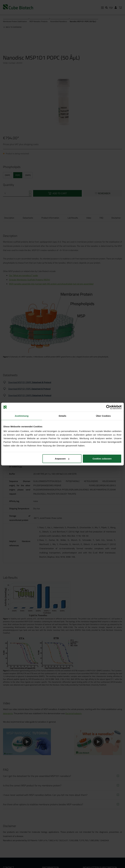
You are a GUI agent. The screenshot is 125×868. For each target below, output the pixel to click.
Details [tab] (63, 416)
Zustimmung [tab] (22, 416)
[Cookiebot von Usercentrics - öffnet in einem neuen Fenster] (108, 407)
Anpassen (62, 459)
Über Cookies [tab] (103, 416)
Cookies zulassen (102, 459)
